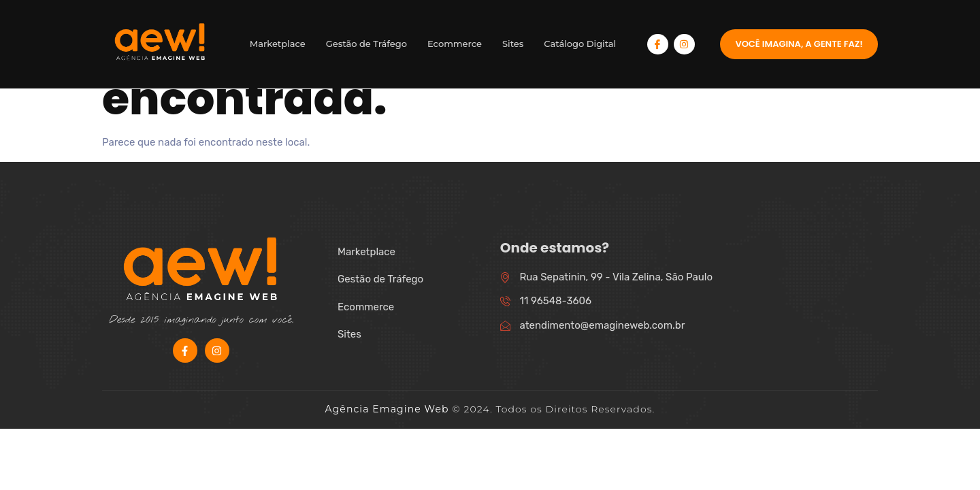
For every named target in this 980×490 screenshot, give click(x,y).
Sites (513, 44)
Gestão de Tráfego (366, 44)
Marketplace (278, 44)
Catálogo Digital (580, 44)
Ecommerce (455, 44)
